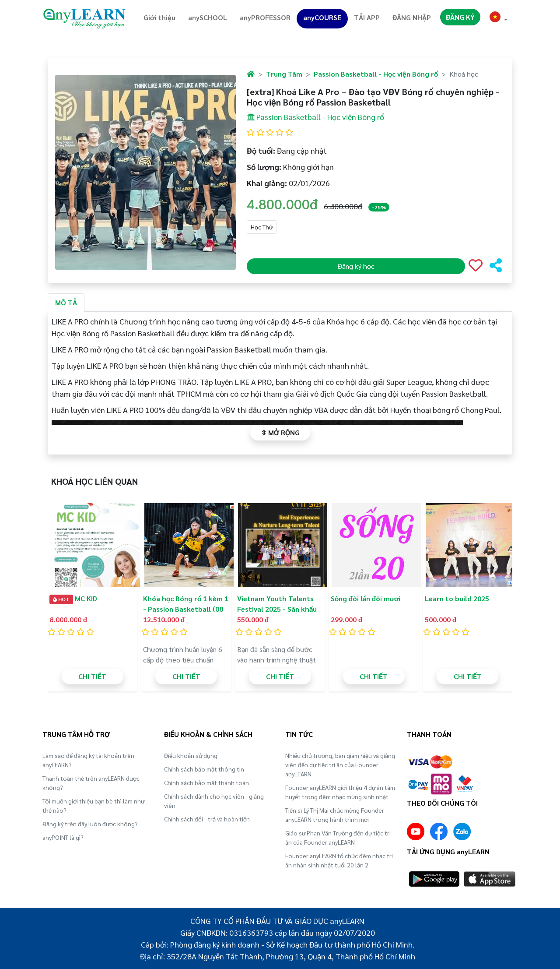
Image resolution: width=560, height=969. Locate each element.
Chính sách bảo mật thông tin (204, 769)
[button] (499, 18)
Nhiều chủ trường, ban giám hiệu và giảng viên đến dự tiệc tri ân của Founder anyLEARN (340, 765)
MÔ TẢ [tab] (66, 302)
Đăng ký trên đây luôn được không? (90, 824)
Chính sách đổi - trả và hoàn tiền (207, 819)
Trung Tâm (284, 74)
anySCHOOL (208, 17)
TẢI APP (367, 17)
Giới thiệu (159, 17)
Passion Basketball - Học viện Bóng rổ (376, 74)
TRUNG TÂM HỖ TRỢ (76, 734)
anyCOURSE (322, 17)
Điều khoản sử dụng (191, 755)
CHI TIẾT (92, 676)
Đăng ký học (356, 266)
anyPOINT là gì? (63, 837)
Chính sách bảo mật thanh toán (206, 782)
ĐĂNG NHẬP (412, 17)
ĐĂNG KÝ (460, 17)
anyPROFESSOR (265, 17)
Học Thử (262, 227)
